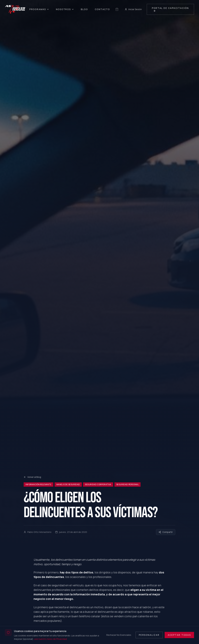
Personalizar (149, 635)
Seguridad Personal (128, 484)
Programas (39, 9)
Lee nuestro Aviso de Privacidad (50, 639)
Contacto (102, 9)
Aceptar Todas (179, 635)
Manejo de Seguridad (68, 484)
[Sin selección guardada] (117, 9)
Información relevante (38, 484)
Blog (84, 9)
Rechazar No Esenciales (119, 635)
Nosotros (65, 9)
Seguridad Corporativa (98, 484)
